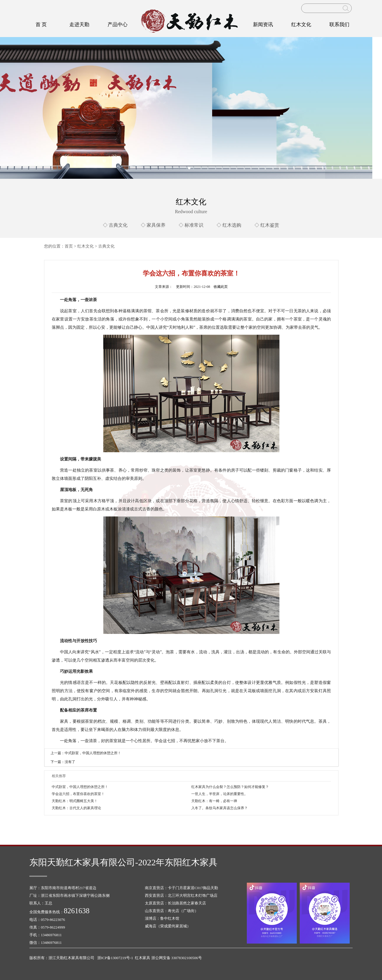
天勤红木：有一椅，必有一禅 (214, 801)
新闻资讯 (263, 25)
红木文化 (301, 25)
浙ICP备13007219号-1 (115, 958)
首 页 (41, 25)
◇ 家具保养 (153, 225)
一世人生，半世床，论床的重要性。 (220, 794)
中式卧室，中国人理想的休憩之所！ (80, 787)
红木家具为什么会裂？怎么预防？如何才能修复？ (230, 787)
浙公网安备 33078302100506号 (177, 958)
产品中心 (118, 25)
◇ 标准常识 (191, 225)
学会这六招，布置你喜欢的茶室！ (78, 794)
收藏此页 (221, 287)
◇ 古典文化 (115, 225)
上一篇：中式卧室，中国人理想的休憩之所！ (86, 753)
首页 (69, 246)
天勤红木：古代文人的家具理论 (76, 808)
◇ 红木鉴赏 (267, 225)
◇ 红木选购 (229, 225)
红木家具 (143, 958)
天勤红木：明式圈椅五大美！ (75, 801)
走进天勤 (79, 25)
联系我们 (339, 25)
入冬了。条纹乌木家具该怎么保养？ (220, 808)
